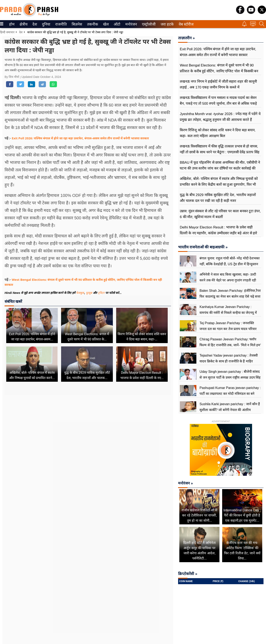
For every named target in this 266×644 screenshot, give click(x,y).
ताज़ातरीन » (186, 38)
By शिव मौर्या (12, 77)
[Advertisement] (88, 435)
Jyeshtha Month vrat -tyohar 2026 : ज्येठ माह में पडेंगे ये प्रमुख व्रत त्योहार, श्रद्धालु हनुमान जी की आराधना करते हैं (220, 117)
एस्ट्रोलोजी (148, 24)
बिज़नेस (76, 24)
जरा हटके (166, 24)
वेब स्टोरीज (185, 24)
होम (12, 24)
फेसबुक (80, 293)
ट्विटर (101, 293)
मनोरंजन (130, 24)
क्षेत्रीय (23, 24)
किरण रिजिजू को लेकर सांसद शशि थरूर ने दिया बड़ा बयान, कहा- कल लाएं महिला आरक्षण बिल (218, 133)
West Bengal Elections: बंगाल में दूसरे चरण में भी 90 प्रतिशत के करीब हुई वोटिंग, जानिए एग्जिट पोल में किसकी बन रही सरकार (219, 71)
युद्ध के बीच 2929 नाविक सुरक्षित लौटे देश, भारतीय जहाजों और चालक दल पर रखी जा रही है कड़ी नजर (218, 198)
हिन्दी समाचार (7, 32)
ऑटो (117, 24)
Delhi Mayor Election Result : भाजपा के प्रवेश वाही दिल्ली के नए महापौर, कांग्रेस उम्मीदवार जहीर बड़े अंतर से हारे (218, 230)
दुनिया (46, 24)
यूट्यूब (89, 293)
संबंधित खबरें (13, 301)
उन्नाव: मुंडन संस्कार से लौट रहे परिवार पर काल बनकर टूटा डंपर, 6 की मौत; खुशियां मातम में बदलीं (220, 214)
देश (34, 24)
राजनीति (60, 24)
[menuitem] (12, 24)
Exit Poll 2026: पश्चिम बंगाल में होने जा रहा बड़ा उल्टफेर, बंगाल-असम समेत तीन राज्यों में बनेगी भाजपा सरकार (80, 138)
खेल (106, 24)
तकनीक (92, 24)
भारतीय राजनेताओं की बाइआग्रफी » (203, 247)
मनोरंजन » (185, 483)
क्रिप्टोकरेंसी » (188, 574)
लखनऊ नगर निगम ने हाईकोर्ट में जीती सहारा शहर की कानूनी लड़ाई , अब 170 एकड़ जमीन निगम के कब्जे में (218, 84)
